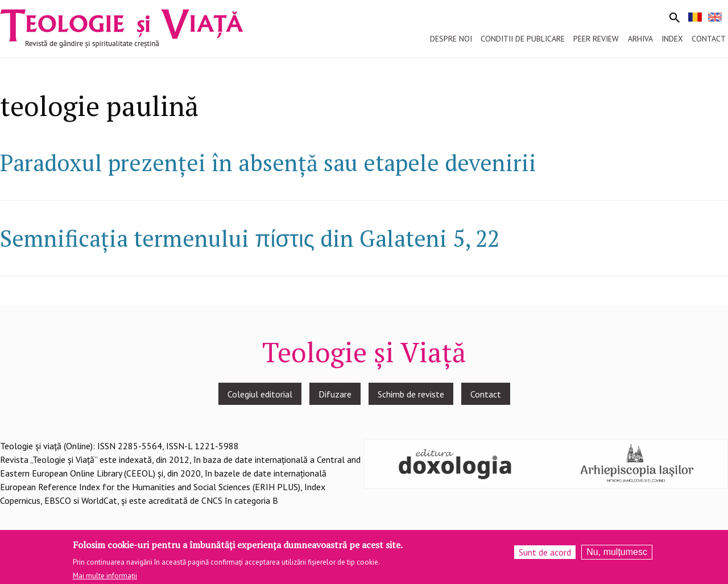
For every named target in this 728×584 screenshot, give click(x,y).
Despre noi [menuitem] (451, 39)
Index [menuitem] (672, 39)
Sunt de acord (545, 556)
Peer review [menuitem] (596, 39)
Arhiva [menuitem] (640, 39)
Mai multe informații (105, 579)
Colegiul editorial (260, 394)
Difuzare (335, 394)
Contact (486, 394)
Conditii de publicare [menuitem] (523, 39)
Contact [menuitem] (709, 39)
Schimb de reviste (411, 394)
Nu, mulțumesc (617, 556)
